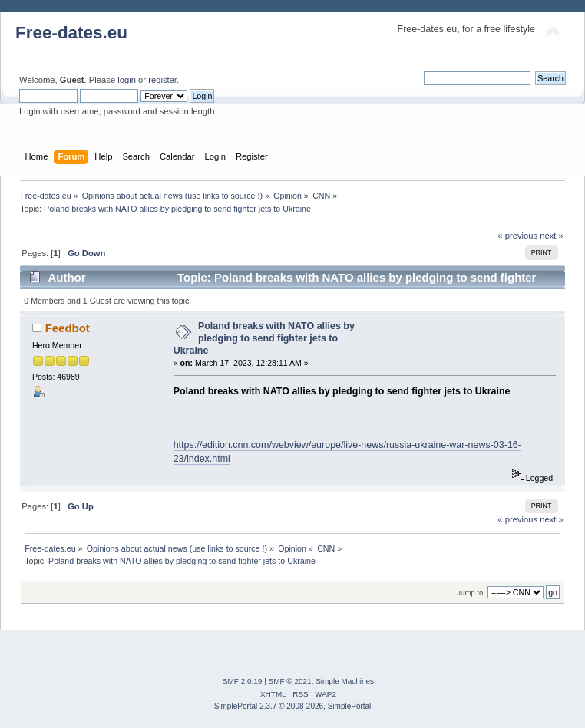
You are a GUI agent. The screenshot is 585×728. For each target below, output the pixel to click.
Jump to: (471, 593)
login (127, 80)
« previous (517, 236)
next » (552, 236)
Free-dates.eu (71, 33)
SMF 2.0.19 (243, 681)
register (162, 80)
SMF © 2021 (290, 681)
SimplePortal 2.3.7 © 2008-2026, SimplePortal (293, 706)
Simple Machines (345, 681)
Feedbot (68, 328)
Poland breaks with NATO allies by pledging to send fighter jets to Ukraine (264, 338)
